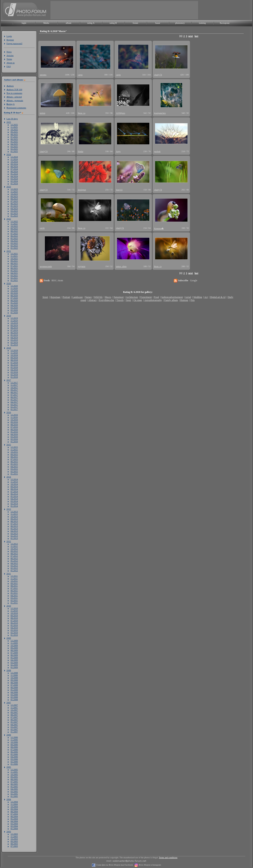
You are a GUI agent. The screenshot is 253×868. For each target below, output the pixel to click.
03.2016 (14, 437)
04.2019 (14, 337)
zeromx (43, 75)
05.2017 (14, 400)
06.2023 (14, 204)
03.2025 (14, 146)
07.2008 (14, 685)
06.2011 (14, 591)
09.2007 (14, 712)
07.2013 (14, 524)
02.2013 (14, 536)
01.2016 (14, 442)
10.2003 (14, 839)
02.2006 (14, 762)
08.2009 (14, 650)
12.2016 (14, 415)
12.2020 (14, 286)
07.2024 (14, 169)
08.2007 (14, 715)
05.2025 (14, 142)
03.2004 (14, 824)
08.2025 (14, 134)
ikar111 (119, 190)
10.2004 (14, 807)
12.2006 (14, 737)
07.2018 (14, 362)
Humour (184, 300)
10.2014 (14, 484)
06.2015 (14, 462)
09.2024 (14, 164)
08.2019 (14, 328)
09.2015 (14, 454)
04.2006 (14, 757)
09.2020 (14, 293)
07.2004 (14, 814)
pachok (157, 151)
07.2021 (14, 266)
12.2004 (14, 802)
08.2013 (14, 521)
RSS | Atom (57, 280)
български (225, 23)
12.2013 (14, 511)
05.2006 (14, 754)
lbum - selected (14, 97)
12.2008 (14, 673)
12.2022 (14, 221)
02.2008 (14, 697)
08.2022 (14, 231)
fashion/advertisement (172, 297)
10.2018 (14, 355)
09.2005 (14, 777)
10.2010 (14, 613)
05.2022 (14, 238)
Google (194, 280)
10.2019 (14, 323)
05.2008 (14, 690)
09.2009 (14, 648)
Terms (9, 59)
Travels (120, 300)
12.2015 (14, 447)
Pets (193, 300)
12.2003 (14, 834)
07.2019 (14, 330)
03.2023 (14, 211)
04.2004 (14, 821)
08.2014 (14, 489)
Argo (118, 151)
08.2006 (14, 747)
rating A (91, 23)
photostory (180, 23)
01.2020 (14, 313)
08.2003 (14, 844)
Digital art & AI (218, 297)
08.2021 (14, 263)
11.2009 (14, 643)
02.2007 (14, 729)
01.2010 (14, 635)
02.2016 (14, 439)
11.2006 (14, 740)
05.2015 (14, 464)
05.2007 (14, 722)
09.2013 (14, 519)
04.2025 (14, 144)
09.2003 (14, 841)
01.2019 (14, 345)
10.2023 (14, 194)
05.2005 (14, 786)
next (191, 36)
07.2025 (14, 137)
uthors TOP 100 (14, 89)
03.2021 (14, 275)
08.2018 (14, 360)
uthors (10, 86)
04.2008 (14, 692)
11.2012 (14, 546)
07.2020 (14, 298)
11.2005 (14, 772)
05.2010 (14, 625)
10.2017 (14, 387)
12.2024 (14, 157)
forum (136, 23)
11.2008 (14, 675)
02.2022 (14, 246)
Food (157, 297)
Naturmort (119, 297)
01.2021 (14, 280)
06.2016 (14, 429)
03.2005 (14, 791)
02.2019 (14, 342)
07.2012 (14, 556)
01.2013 (14, 538)
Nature (88, 297)
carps (80, 75)
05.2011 (14, 593)
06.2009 (14, 655)
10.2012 (14, 549)
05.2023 (14, 206)
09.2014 (14, 487)
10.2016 (14, 420)
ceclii (42, 228)
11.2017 (14, 385)
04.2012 (14, 563)
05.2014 (14, 496)
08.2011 (14, 586)
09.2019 (14, 325)
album (69, 23)
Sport (129, 300)
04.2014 (14, 499)
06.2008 (14, 687)
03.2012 (14, 566)
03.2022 (14, 243)
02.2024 (14, 181)
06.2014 (14, 494)
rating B (113, 23)
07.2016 (14, 427)
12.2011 (14, 576)
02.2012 (14, 568)
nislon (42, 113)
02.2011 (14, 600)
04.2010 (14, 628)
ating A (11, 104)
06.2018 (14, 365)
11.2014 (14, 482)
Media (46, 23)
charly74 (158, 75)
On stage (138, 300)
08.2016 (14, 424)
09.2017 (14, 390)
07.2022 (14, 233)
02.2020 (14, 310)
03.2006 (14, 759)
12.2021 (14, 254)
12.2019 (14, 318)
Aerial (188, 297)
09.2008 (14, 680)
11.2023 (14, 191)
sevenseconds (46, 266)
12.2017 (14, 382)
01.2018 (14, 377)
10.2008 (14, 678)
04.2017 (14, 402)
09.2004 (14, 809)
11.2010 (14, 611)
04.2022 (14, 241)
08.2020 (14, 295)
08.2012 (14, 553)
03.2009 (14, 662)
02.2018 (14, 375)
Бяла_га (82, 113)
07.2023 (14, 201)
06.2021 (14, 268)
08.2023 (14, 199)
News (9, 52)
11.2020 (14, 288)
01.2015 (14, 474)
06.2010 (14, 623)
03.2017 (14, 404)
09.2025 (14, 132)
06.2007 (14, 720)
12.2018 (14, 350)
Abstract (93, 300)
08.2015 (14, 457)
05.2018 (14, 367)
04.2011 (14, 595)
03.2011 (14, 598)
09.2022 (14, 229)
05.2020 (14, 303)
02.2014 (14, 504)
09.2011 (14, 583)
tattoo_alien (121, 266)
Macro (108, 297)
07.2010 (14, 620)
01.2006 (14, 764)
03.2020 (14, 308)
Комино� (159, 228)
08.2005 (14, 779)
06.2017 (14, 397)
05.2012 (14, 561)
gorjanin (82, 266)
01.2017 (14, 409)
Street (45, 297)
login (24, 23)
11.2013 (14, 514)
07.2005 (14, 782)
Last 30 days (12, 119)
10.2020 (14, 291)
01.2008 (14, 699)
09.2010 (14, 616)
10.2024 (14, 162)
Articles (10, 55)
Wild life (98, 297)
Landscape (78, 297)
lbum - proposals (15, 100)
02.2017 (14, 407)
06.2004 (14, 816)
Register (10, 40)
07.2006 (14, 749)
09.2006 (14, 744)
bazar (158, 23)
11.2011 (14, 578)
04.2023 (14, 208)
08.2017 (14, 392)
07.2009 (14, 653)
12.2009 (14, 640)
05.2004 (14, 819)
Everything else (107, 300)
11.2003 (14, 836)
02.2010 (14, 633)
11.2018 (14, 353)
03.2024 (14, 179)
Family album (171, 300)
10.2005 (14, 774)
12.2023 (14, 189)
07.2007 (14, 717)
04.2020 (14, 305)
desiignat (82, 190)
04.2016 (14, 434)
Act (206, 297)
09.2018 (14, 358)
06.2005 (14, 784)
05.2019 (14, 335)
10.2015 (14, 452)
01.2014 (14, 506)
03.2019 (14, 340)
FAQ (9, 66)
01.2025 (14, 151)
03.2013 (14, 533)
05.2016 (14, 432)
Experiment (146, 297)
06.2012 (14, 558)
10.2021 (14, 258)
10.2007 (14, 710)
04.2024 (14, 176)
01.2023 (14, 216)
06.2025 (14, 139)
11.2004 (14, 804)
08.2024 (14, 167)
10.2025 (14, 129)
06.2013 (14, 526)
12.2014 (14, 479)
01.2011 (14, 603)
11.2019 (14, 320)
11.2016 (14, 417)
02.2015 (14, 471)
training (202, 23)
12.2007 (14, 705)
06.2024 (14, 171)
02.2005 (14, 794)
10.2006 (14, 742)
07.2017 (14, 395)
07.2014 (14, 491)
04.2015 (14, 466)
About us (11, 63)
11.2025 (14, 127)
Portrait (66, 297)
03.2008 (14, 695)
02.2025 (14, 149)
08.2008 (14, 682)
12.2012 (14, 544)
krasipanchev (160, 113)
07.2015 (14, 459)
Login (9, 36)
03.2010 (14, 630)
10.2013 (14, 516)
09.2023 (14, 196)
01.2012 (14, 570)
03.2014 (14, 501)
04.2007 (14, 724)
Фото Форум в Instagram (150, 865)
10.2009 (14, 645)
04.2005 (14, 789)
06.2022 (14, 236)
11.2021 (14, 256)
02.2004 (14, 826)
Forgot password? (14, 43)
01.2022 (14, 248)
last (196, 36)
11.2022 (14, 224)
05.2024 (14, 174)
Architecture (132, 297)
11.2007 (14, 707)
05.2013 (14, 529)
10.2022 (14, 226)
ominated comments (16, 108)
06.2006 (14, 752)
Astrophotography (153, 300)
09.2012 (14, 551)
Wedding (198, 297)
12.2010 (14, 608)
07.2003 (14, 846)
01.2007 (14, 732)
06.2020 (14, 300)
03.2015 (14, 469)
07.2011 (14, 588)
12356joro (121, 113)
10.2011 (14, 581)
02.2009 (14, 665)
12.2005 (14, 769)
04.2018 (14, 370)
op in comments (14, 93)
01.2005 (14, 796)
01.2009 (14, 667)
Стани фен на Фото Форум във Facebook (114, 865)
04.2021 (14, 273)
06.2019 (14, 333)
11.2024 (14, 159)
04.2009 (14, 660)
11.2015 (14, 449)
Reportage (55, 297)
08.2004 (14, 811)
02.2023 (14, 213)
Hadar (81, 151)
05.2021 (14, 271)
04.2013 (14, 531)
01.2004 (14, 828)
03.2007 (14, 727)
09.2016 (14, 422)
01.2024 (14, 184)
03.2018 (14, 372)
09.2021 (14, 261)
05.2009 (14, 657)
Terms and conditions (168, 858)
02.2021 (14, 278)
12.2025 (14, 125)
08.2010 (14, 618)
